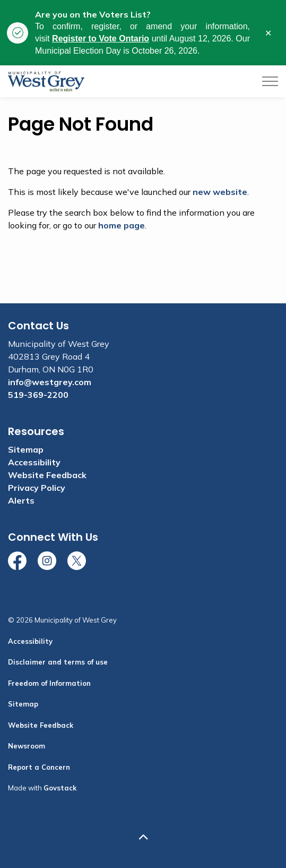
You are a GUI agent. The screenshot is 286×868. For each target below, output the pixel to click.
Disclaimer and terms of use (58, 662)
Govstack (60, 788)
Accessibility (34, 462)
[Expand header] (270, 81)
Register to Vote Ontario (101, 39)
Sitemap (26, 449)
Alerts (21, 500)
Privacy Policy (37, 488)
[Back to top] (143, 837)
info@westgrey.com (50, 382)
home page (122, 225)
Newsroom (27, 746)
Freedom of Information (49, 683)
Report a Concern (39, 767)
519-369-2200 (38, 395)
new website (220, 192)
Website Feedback (47, 475)
